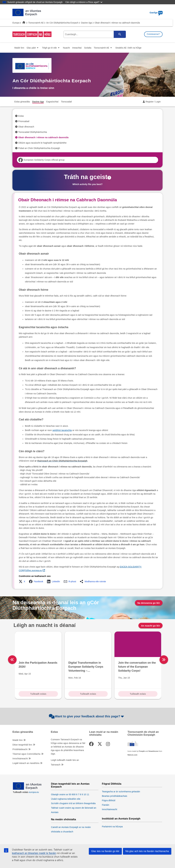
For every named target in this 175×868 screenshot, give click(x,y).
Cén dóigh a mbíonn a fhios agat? (84, 2)
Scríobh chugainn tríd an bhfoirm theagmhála (73, 803)
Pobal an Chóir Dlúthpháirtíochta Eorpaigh (39, 148)
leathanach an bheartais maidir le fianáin (34, 853)
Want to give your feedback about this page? (87, 716)
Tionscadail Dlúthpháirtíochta (33, 132)
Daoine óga (87, 23)
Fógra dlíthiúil (109, 800)
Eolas (21, 116)
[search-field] (94, 34)
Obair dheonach (26, 127)
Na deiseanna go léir (149, 603)
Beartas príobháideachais (114, 796)
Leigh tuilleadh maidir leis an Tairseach (65, 762)
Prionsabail (24, 121)
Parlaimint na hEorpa (112, 827)
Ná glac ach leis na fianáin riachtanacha (147, 851)
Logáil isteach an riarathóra (26, 763)
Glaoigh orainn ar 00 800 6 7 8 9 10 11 (70, 794)
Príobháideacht (20, 749)
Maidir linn (18, 740)
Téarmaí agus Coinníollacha (26, 754)
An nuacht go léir (150, 626)
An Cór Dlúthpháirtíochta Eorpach (62, 23)
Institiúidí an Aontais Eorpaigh (121, 819)
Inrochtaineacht (20, 759)
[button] (23, 581)
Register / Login (153, 102)
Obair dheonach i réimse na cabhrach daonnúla (43, 137)
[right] (164, 660)
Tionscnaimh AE (36, 23)
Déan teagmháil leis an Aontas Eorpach (70, 785)
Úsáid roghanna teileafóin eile (66, 799)
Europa (16, 23)
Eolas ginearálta (23, 732)
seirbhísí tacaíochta (62, 430)
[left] (12, 660)
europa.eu (34, 792)
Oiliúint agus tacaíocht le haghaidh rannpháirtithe (42, 143)
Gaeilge (156, 13)
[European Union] (27, 789)
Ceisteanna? (153, 34)
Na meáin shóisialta (63, 819)
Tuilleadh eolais (38, 694)
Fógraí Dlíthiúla (112, 784)
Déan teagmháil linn (22, 745)
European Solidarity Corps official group (41, 160)
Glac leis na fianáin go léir (105, 851)
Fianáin (106, 805)
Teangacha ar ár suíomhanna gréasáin (121, 792)
